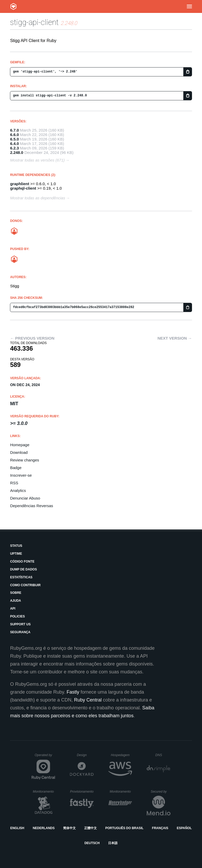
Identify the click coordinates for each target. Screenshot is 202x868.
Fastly (73, 692)
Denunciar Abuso (25, 498)
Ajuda (15, 601)
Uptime (16, 554)
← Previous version (32, 338)
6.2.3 (14, 148)
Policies (17, 616)
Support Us (20, 624)
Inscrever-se (21, 475)
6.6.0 (14, 135)
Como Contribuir (25, 585)
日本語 (113, 843)
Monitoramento (44, 792)
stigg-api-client (34, 22)
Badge (16, 468)
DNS (163, 755)
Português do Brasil (124, 828)
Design (85, 755)
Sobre (16, 593)
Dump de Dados (23, 569)
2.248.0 (17, 152)
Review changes (24, 460)
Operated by (45, 757)
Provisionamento (82, 792)
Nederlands (44, 828)
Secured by (161, 792)
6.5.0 (14, 139)
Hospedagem (121, 755)
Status (16, 546)
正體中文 (90, 828)
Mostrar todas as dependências (37, 198)
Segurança (20, 632)
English (17, 828)
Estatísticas (21, 577)
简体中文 (69, 828)
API (13, 609)
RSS (14, 483)
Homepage (20, 445)
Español (184, 828)
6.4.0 (14, 144)
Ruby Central (88, 700)
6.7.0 (14, 130)
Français (160, 828)
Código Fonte (22, 562)
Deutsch (92, 843)
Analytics (18, 490)
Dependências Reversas (31, 506)
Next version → (175, 338)
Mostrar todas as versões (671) (37, 160)
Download (19, 452)
